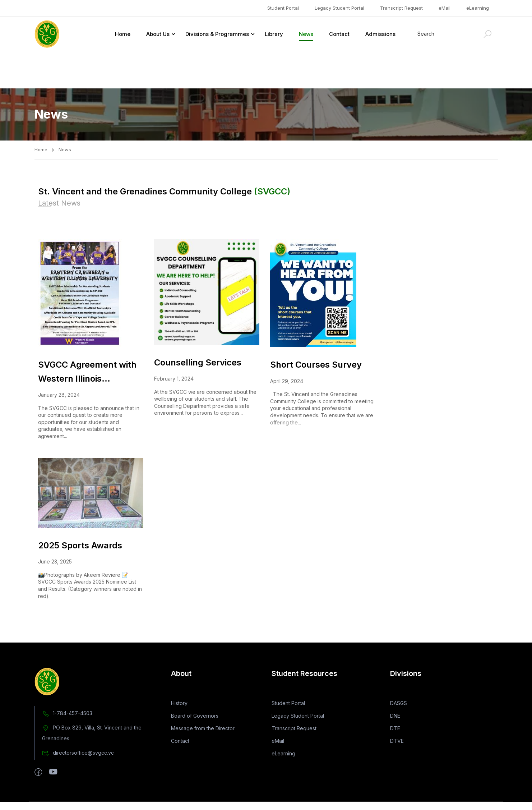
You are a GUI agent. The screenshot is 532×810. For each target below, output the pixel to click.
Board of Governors (195, 730)
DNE (395, 730)
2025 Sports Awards (80, 508)
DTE (395, 743)
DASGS (399, 717)
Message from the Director (203, 743)
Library (274, 34)
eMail (445, 8)
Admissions (380, 34)
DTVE (397, 755)
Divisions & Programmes (217, 34)
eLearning (478, 8)
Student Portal (283, 8)
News (306, 34)
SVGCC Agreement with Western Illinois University (87, 335)
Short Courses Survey (316, 328)
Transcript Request (401, 8)
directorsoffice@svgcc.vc (78, 767)
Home (123, 34)
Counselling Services (198, 325)
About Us (158, 34)
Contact (339, 34)
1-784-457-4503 (67, 728)
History (179, 717)
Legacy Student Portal (339, 8)
